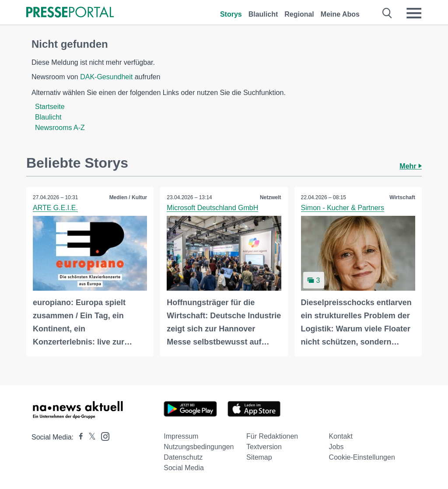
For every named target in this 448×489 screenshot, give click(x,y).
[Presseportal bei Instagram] (103, 436)
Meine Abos (340, 14)
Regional (299, 14)
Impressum (181, 436)
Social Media (184, 468)
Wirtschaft (402, 197)
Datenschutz (183, 457)
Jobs (336, 447)
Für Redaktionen (272, 436)
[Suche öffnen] (387, 13)
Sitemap (259, 457)
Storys (231, 14)
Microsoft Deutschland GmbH (212, 208)
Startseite (50, 107)
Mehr (411, 166)
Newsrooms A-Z (60, 128)
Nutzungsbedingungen (199, 447)
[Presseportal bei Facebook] (78, 437)
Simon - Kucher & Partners (343, 208)
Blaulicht (263, 14)
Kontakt (341, 436)
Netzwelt (271, 197)
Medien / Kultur (128, 197)
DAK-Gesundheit (106, 77)
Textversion (264, 447)
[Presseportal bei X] (89, 437)
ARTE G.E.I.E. (55, 208)
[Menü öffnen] (414, 13)
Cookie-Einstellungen (362, 457)
